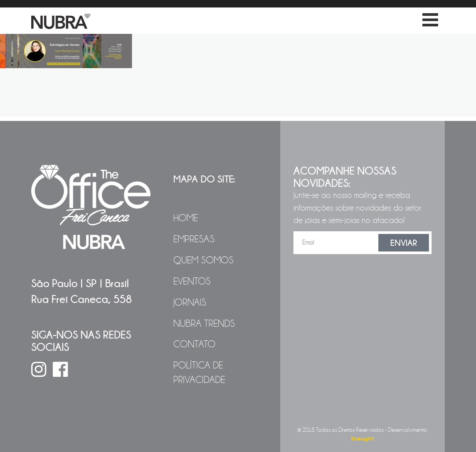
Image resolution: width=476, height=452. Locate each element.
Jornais (190, 303)
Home (186, 218)
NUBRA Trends (204, 324)
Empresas (194, 239)
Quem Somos (203, 260)
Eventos (192, 281)
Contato (194, 344)
